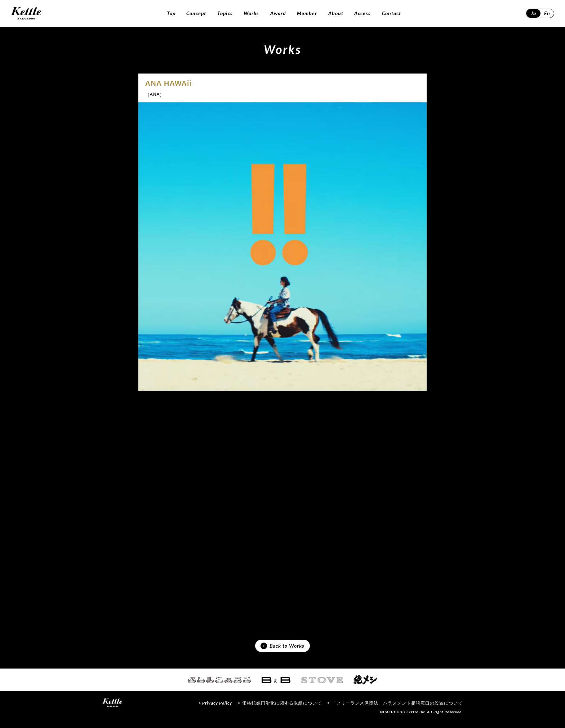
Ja (533, 13)
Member (307, 13)
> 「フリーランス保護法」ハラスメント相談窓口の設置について (395, 708)
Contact (392, 13)
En (547, 13)
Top (171, 13)
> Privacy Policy (215, 708)
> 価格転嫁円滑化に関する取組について (279, 708)
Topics (225, 13)
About (336, 13)
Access (362, 13)
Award (278, 13)
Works (251, 13)
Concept (196, 13)
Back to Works (282, 649)
